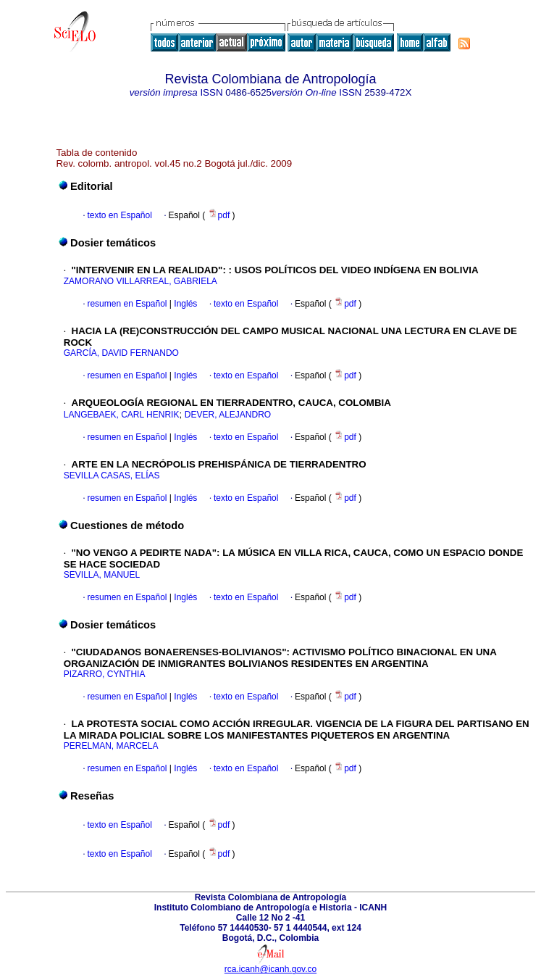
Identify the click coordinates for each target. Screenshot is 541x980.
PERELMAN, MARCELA (111, 746)
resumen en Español (127, 304)
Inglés (184, 304)
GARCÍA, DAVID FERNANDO (121, 353)
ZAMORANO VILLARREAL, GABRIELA (141, 281)
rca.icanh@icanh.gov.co (270, 969)
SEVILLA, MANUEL (102, 575)
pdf (220, 215)
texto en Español (119, 215)
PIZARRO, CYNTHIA (105, 674)
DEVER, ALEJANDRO (228, 415)
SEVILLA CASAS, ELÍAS (112, 476)
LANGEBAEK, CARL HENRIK (122, 415)
